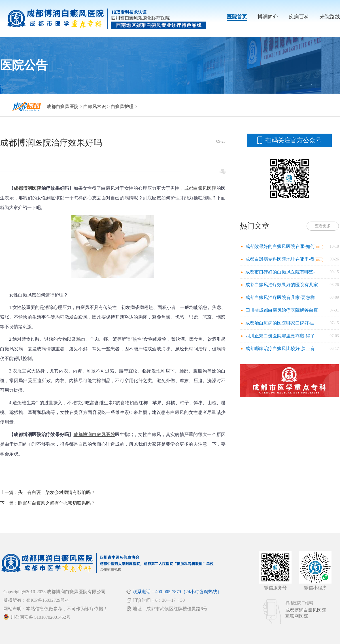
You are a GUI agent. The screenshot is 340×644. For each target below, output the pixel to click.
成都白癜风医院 (63, 107)
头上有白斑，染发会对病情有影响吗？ (57, 492)
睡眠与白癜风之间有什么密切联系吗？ (57, 503)
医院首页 (237, 17)
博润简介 (268, 17)
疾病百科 (299, 17)
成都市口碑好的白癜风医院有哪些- (280, 272)
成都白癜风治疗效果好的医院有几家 (282, 285)
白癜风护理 (122, 107)
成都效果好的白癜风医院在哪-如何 (280, 246)
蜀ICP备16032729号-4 (47, 600)
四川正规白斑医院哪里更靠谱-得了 (280, 336)
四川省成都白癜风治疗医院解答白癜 (282, 310)
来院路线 (330, 17)
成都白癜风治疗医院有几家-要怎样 (280, 297)
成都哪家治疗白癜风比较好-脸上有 (280, 349)
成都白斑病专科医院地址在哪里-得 (280, 259)
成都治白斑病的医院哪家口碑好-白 (280, 323)
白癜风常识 (95, 107)
